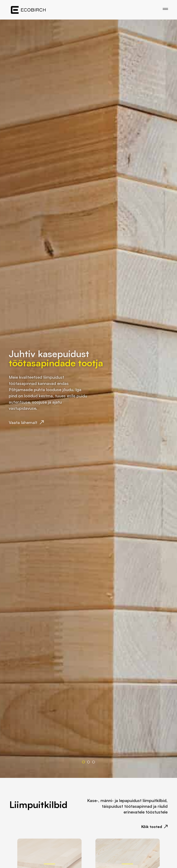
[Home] (28, 10)
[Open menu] (165, 9)
